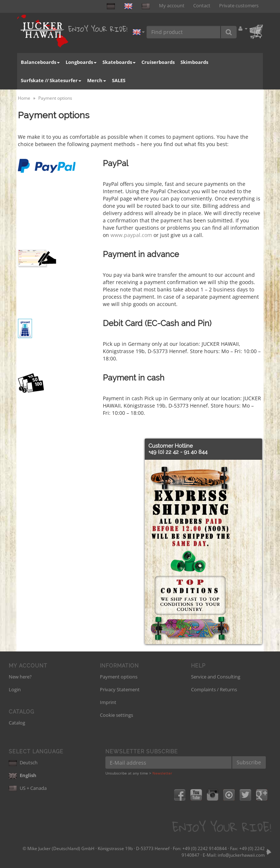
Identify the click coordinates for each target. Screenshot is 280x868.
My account (172, 6)
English (23, 775)
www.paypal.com (131, 235)
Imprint (108, 702)
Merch (97, 80)
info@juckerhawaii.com (241, 855)
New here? (20, 677)
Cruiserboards (158, 62)
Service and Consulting (216, 677)
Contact (202, 6)
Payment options (119, 677)
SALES (119, 80)
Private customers (239, 6)
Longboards (81, 62)
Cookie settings (116, 715)
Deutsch (23, 762)
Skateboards (119, 62)
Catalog (17, 723)
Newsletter (162, 773)
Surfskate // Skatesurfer (51, 80)
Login (15, 689)
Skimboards (194, 62)
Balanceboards (40, 62)
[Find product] (184, 32)
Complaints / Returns (214, 689)
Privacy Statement (120, 689)
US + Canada (28, 788)
